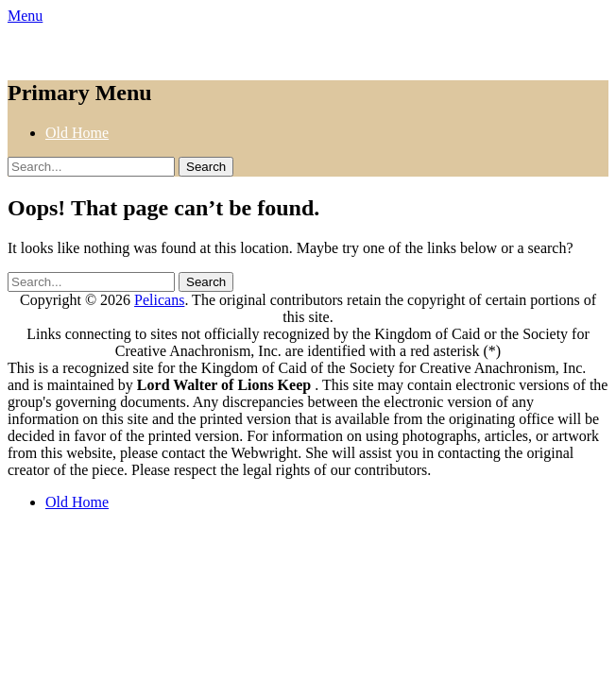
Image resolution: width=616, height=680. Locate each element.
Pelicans (159, 300)
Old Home (77, 133)
